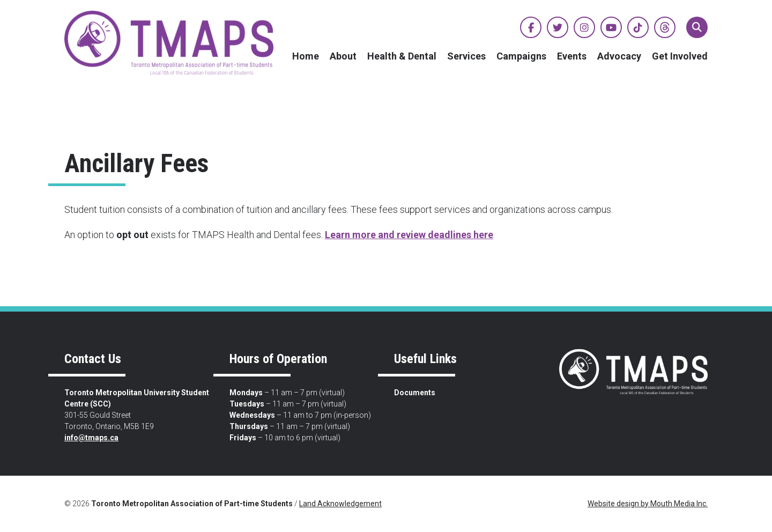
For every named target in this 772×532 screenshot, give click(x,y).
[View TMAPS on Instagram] (584, 27)
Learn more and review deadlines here (409, 235)
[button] (697, 27)
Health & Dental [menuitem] (402, 56)
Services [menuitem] (466, 56)
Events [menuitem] (572, 56)
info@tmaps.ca (91, 438)
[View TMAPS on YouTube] (611, 27)
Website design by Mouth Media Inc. (648, 504)
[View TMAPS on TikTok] (638, 27)
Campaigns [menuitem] (521, 56)
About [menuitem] (343, 56)
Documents (415, 393)
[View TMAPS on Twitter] (558, 27)
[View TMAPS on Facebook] (531, 27)
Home (306, 56)
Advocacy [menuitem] (619, 56)
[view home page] (169, 43)
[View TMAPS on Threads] (665, 27)
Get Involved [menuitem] (680, 56)
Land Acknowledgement (340, 504)
